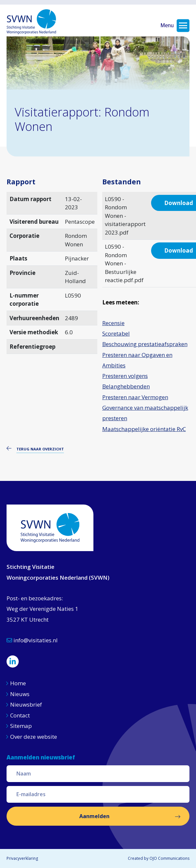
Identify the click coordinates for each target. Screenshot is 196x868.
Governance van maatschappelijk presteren (145, 413)
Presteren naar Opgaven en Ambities (137, 360)
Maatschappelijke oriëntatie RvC (144, 429)
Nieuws (20, 694)
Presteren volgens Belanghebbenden (126, 381)
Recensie (113, 323)
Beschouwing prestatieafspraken (145, 344)
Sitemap (21, 726)
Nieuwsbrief (26, 704)
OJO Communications (169, 858)
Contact (20, 715)
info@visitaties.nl (32, 640)
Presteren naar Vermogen (135, 397)
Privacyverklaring (22, 858)
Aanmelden (94, 816)
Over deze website (34, 737)
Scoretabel (116, 333)
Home (18, 683)
